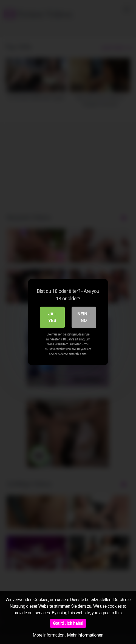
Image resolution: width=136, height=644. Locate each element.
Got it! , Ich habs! (68, 623)
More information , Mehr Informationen (68, 635)
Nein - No (84, 317)
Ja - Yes (52, 317)
